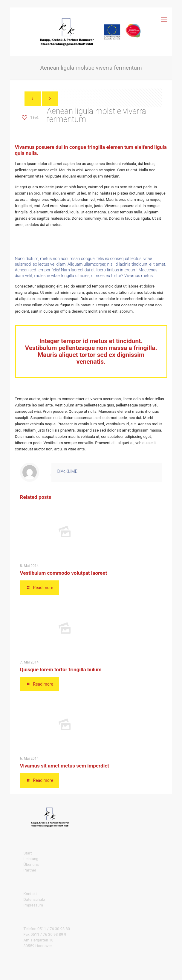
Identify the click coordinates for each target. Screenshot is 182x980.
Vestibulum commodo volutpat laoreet (64, 573)
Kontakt (30, 894)
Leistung (31, 859)
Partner (30, 870)
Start (28, 853)
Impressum (33, 905)
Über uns (31, 864)
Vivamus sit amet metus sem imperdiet (65, 766)
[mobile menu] (164, 19)
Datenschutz (34, 899)
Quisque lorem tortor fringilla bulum (61, 669)
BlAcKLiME (67, 471)
